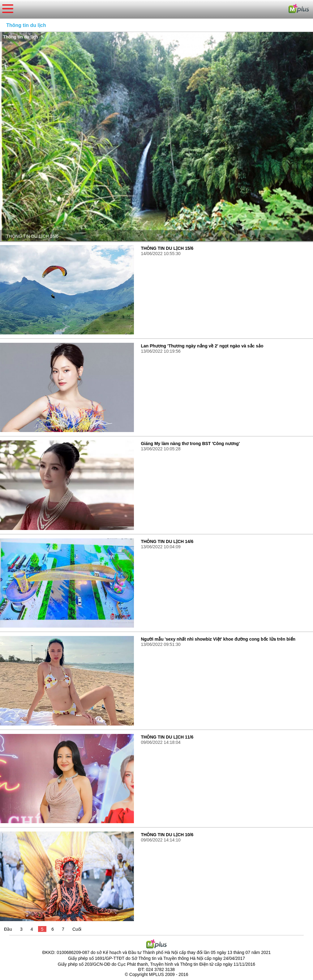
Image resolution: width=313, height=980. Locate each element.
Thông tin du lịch (26, 25)
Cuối (77, 929)
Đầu (8, 929)
